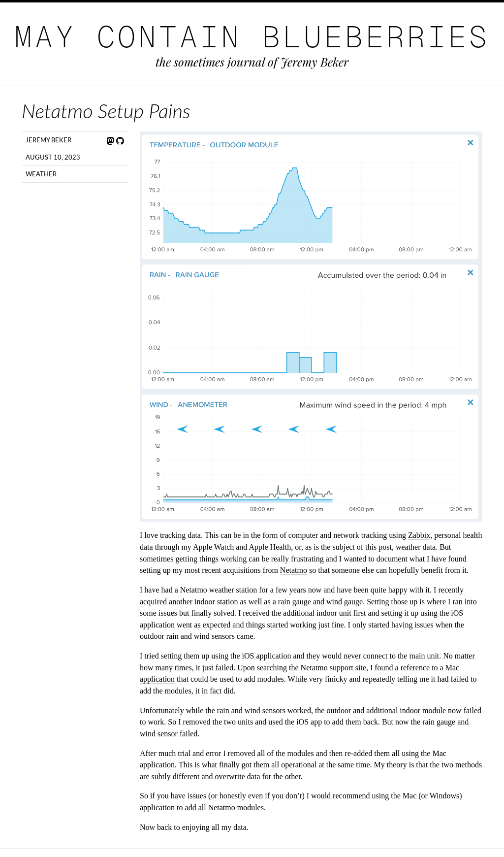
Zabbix (419, 535)
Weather (41, 174)
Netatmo (294, 570)
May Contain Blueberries (252, 37)
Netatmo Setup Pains (106, 111)
